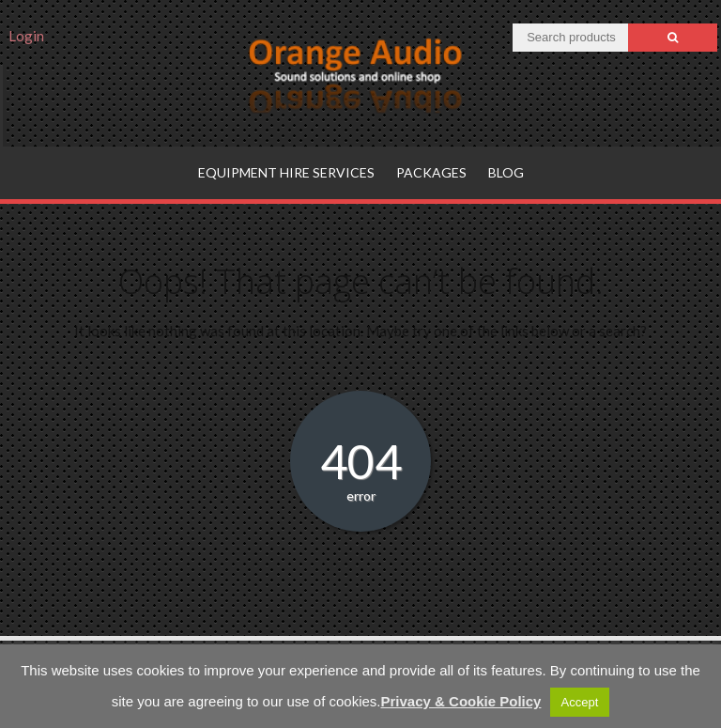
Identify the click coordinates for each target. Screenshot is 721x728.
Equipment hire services (286, 172)
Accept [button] (580, 702)
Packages (431, 172)
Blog (506, 172)
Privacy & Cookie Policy (461, 701)
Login (26, 36)
